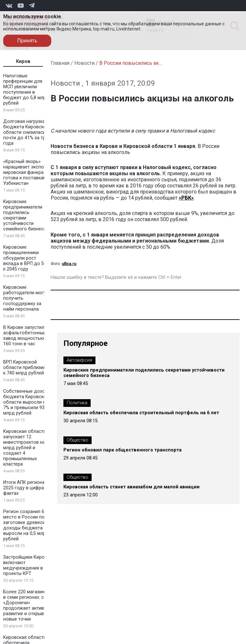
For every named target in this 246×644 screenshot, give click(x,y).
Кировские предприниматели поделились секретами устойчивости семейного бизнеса (25, 215)
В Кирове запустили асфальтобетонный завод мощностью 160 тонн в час (25, 336)
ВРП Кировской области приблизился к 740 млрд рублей (27, 368)
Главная (60, 63)
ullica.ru (69, 264)
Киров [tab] (23, 61)
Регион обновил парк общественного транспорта (123, 450)
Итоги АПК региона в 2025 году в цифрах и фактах (27, 488)
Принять (27, 41)
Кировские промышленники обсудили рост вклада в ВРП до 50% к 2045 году (27, 258)
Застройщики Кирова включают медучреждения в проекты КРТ (26, 565)
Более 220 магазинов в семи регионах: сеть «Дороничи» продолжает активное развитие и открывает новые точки (28, 605)
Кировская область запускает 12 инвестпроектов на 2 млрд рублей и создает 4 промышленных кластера (26, 448)
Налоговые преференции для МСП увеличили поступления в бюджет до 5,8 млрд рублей (26, 90)
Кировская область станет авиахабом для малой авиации (131, 487)
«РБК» (186, 198)
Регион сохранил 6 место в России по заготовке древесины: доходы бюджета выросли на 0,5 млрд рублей (28, 525)
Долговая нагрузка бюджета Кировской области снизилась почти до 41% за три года (26, 132)
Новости (84, 63)
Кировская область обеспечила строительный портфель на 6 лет (141, 413)
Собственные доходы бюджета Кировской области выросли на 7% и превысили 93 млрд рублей (27, 402)
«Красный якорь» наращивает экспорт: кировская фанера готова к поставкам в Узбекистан (27, 172)
